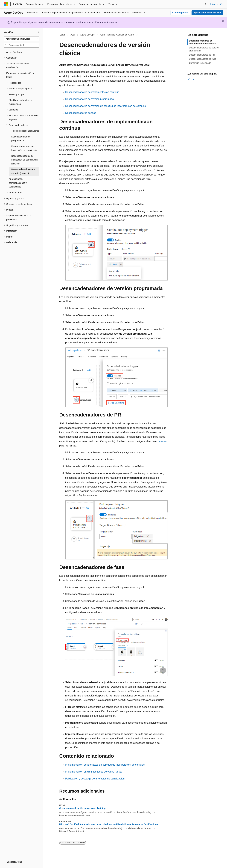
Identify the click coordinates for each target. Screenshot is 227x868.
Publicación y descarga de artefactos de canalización (95, 779)
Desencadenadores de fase (81, 113)
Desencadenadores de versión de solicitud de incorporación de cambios (106, 106)
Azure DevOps (87, 35)
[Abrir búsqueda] (206, 4)
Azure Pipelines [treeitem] (14, 52)
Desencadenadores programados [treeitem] (21, 139)
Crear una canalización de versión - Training (82, 808)
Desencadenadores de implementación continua (92, 92)
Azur (73, 35)
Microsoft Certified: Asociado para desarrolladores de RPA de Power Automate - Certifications (109, 824)
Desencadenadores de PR (202, 55)
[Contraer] (39, 32)
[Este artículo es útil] (189, 79)
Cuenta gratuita (180, 13)
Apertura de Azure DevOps (207, 13)
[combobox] (22, 39)
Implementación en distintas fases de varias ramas (94, 772)
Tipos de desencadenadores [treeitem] (25, 131)
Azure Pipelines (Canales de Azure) (117, 35)
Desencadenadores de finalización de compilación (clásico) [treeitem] (25, 160)
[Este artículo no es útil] (193, 79)
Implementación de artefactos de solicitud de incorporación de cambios (105, 765)
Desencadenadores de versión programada (90, 99)
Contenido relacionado (200, 63)
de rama (162, 441)
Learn (63, 35)
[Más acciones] (165, 35)
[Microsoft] (6, 4)
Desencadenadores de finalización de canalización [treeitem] (25, 148)
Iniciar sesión (217, 4)
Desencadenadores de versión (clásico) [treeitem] (23, 171)
